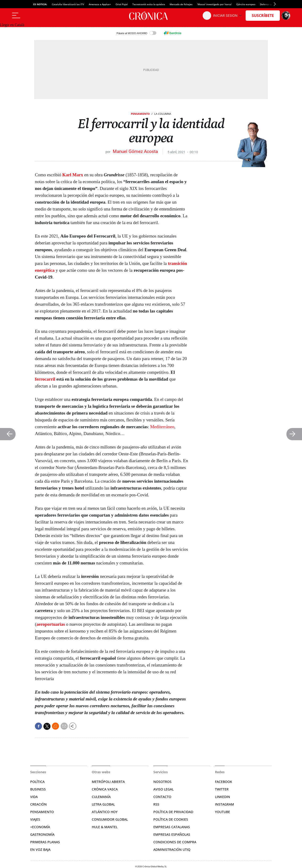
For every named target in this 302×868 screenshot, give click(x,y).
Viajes (35, 819)
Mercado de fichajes (181, 4)
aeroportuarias (51, 624)
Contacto (162, 797)
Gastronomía (42, 834)
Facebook (224, 782)
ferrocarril (45, 379)
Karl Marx (73, 175)
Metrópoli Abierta (108, 782)
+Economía (40, 827)
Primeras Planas (45, 842)
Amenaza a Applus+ (100, 4)
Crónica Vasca (105, 789)
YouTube (222, 812)
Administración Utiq (172, 849)
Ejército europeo (246, 4)
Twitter (222, 789)
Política (37, 782)
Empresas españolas (172, 834)
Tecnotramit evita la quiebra (149, 4)
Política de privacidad (173, 812)
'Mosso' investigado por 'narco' (214, 4)
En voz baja (40, 849)
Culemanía (101, 797)
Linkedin (222, 797)
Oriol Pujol (122, 4)
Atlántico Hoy (105, 812)
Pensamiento (140, 114)
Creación (38, 804)
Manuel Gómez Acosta (135, 151)
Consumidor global (110, 819)
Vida (34, 797)
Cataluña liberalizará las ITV (68, 4)
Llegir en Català (12, 25)
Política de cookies (171, 819)
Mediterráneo (162, 427)
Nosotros (162, 782)
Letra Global (103, 804)
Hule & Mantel (105, 827)
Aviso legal (164, 789)
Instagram (224, 804)
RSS (156, 804)
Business (38, 789)
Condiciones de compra (175, 842)
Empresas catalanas (172, 827)
